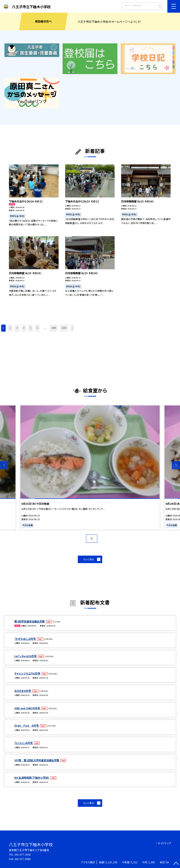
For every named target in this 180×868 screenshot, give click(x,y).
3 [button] (17, 328)
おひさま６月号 (23, 691)
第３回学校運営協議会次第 (30, 621)
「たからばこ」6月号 (25, 639)
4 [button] (24, 328)
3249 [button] (54, 328)
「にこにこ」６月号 (24, 743)
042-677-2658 (22, 854)
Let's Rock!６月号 (26, 656)
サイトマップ (164, 843)
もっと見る (88, 559)
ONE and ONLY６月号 (27, 708)
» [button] (72, 328)
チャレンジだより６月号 (28, 673)
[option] (90, 468)
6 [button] (37, 328)
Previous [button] (4, 465)
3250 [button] (64, 328)
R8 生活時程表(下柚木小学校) (32, 777)
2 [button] (10, 328)
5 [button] (31, 328)
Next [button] (176, 465)
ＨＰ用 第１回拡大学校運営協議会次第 (37, 760)
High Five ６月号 (27, 725)
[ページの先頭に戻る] (176, 864)
